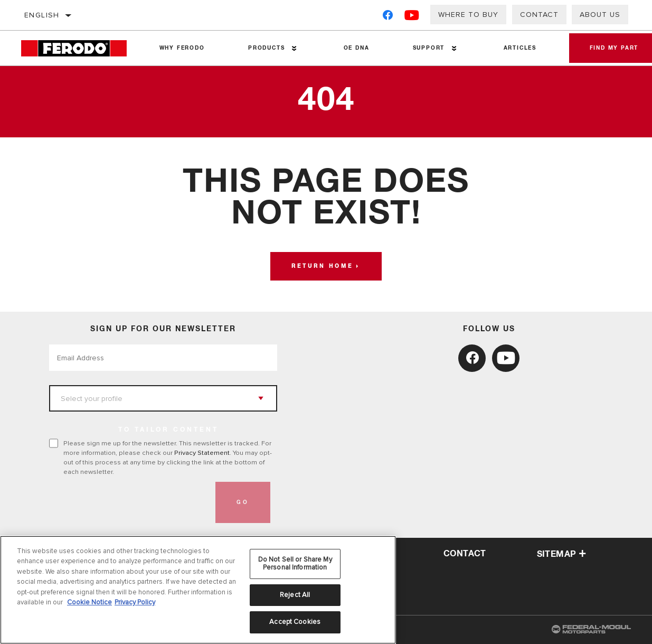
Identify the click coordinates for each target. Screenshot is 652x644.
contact (465, 554)
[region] (198, 590)
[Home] (79, 48)
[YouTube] (412, 17)
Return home (322, 266)
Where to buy (468, 15)
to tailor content (168, 430)
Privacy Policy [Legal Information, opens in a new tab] (135, 602)
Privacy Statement (202, 453)
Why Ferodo (182, 48)
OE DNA (356, 48)
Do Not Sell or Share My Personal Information (295, 564)
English (42, 15)
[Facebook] (388, 17)
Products (266, 48)
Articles (519, 48)
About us (600, 15)
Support (428, 48)
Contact (539, 15)
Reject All (295, 595)
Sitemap (562, 554)
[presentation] (129, 502)
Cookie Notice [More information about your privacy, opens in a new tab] (89, 602)
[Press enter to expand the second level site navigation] (294, 48)
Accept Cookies (295, 622)
